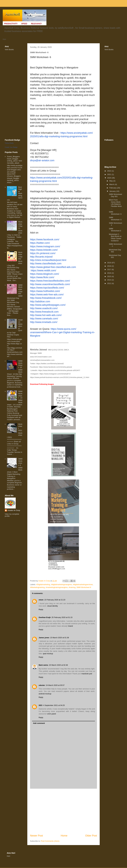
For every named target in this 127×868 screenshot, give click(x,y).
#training (72, 587)
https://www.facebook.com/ (45, 239)
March (112, 184)
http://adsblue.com (40, 301)
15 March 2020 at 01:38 (59, 638)
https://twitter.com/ (40, 243)
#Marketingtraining (37, 587)
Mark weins (43, 665)
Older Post (91, 836)
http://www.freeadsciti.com (44, 312)
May (111, 181)
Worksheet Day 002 (20, 256)
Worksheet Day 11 (20, 225)
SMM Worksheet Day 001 (115, 195)
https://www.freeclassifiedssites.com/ (50, 281)
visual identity (52, 606)
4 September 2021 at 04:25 (54, 705)
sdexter (42, 685)
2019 (109, 263)
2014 (109, 280)
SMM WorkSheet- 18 (20, 364)
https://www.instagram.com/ (45, 246)
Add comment (39, 723)
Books (11, 49)
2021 (109, 174)
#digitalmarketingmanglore (61, 584)
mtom (41, 600)
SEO (40, 705)
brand (71, 626)
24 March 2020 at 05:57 (55, 685)
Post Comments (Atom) (50, 841)
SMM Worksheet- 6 (20, 462)
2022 (109, 171)
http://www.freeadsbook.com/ (46, 298)
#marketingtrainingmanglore (57, 587)
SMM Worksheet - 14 (20, 395)
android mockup (45, 694)
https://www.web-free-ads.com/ (47, 295)
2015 (109, 276)
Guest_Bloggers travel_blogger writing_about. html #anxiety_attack (14, 160)
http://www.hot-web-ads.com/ (46, 315)
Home (64, 836)
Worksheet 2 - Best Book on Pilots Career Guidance (115, 237)
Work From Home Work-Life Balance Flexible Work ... (115, 204)
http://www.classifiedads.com (46, 264)
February (113, 188)
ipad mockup (48, 654)
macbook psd (87, 674)
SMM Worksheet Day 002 (20, 289)
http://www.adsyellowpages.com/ (48, 305)
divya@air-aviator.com (42, 160)
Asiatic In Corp (14, 510)
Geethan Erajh (45, 617)
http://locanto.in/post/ (41, 257)
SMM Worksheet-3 (115, 230)
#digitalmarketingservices (83, 584)
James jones (44, 638)
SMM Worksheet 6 (84, 587)
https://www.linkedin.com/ (44, 250)
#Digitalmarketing (43, 584)
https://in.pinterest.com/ (43, 253)
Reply (41, 609)
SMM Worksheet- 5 (115, 219)
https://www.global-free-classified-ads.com (53, 267)
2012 (109, 283)
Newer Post (36, 836)
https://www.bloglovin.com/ (45, 274)
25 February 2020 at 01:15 (62, 617)
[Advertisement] (63, 811)
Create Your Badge (11, 147)
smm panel (52, 714)
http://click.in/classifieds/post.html (48, 260)
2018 (109, 266)
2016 (109, 273)
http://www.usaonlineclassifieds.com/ (50, 284)
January (113, 191)
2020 (109, 178)
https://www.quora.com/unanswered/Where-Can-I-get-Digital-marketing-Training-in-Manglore (62, 332)
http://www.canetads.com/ (44, 319)
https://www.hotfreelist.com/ (45, 291)
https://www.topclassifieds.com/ (47, 288)
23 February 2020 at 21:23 (55, 600)
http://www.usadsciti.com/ (44, 308)
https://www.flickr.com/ (42, 277)
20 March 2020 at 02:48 (58, 665)
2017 (109, 269)
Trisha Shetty (9, 143)
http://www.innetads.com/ (44, 322)
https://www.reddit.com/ (43, 270)
